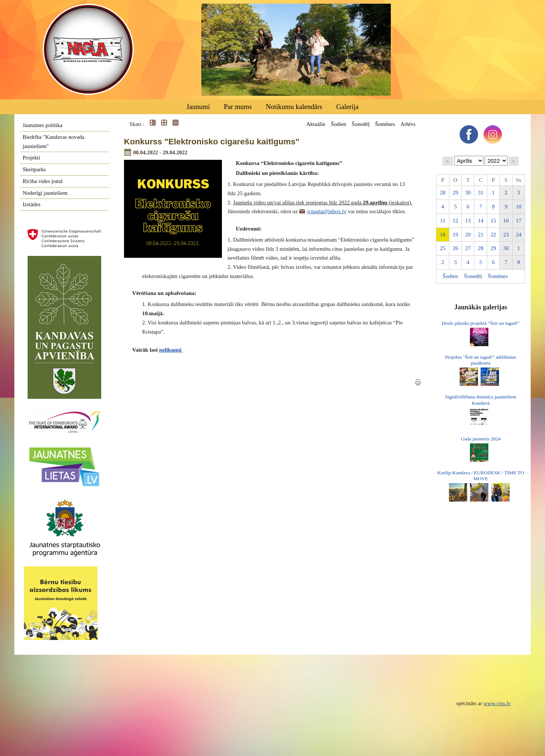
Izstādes (32, 204)
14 (481, 221)
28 (443, 193)
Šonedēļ (361, 124)
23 (506, 235)
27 (468, 248)
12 (455, 221)
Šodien (339, 124)
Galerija (348, 107)
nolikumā (171, 350)
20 (468, 235)
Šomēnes (385, 124)
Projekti (32, 158)
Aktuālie (316, 124)
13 (468, 221)
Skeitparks (34, 169)
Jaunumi (198, 107)
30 (468, 193)
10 (519, 207)
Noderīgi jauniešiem (45, 193)
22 (493, 235)
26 (455, 248)
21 (481, 235)
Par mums (238, 107)
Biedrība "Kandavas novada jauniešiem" (54, 142)
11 (443, 221)
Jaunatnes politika (43, 125)
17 (519, 221)
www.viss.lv (497, 703)
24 (519, 235)
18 (443, 235)
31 (481, 193)
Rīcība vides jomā (43, 181)
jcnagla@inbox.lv (327, 211)
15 (493, 221)
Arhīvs (408, 124)
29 (455, 193)
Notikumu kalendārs (294, 107)
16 (506, 221)
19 (455, 235)
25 (443, 248)
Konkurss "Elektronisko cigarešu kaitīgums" (212, 142)
